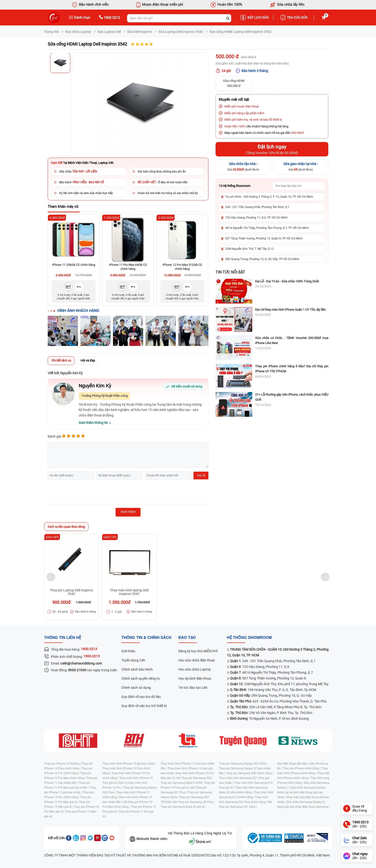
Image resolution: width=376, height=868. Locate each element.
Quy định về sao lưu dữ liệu (141, 697)
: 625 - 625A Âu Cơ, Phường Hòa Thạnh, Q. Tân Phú (278, 701)
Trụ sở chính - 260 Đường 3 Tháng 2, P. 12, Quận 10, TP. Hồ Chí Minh (269, 197)
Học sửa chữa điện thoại (197, 660)
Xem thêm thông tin (93, 423)
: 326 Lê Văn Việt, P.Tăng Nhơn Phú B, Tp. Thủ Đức (276, 707)
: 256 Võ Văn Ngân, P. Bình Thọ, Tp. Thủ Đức (271, 713)
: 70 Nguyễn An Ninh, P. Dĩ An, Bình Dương (269, 719)
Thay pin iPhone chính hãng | (302, 768)
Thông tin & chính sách (146, 638)
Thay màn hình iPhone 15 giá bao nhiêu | (129, 764)
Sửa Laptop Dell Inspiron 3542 (181, 32)
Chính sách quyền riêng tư (141, 678)
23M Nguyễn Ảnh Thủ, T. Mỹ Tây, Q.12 (249, 249)
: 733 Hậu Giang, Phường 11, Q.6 (260, 667)
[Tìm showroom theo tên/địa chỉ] (299, 186)
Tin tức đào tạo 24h (193, 688)
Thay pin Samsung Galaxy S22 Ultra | (243, 764)
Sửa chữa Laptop (78, 32)
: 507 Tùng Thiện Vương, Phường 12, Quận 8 (268, 678)
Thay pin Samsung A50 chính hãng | (250, 773)
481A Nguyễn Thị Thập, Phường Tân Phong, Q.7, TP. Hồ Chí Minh (267, 228)
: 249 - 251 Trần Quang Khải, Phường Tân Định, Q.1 (273, 661)
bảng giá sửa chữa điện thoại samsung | (303, 807)
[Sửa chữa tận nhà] (243, 167)
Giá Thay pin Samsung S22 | (195, 778)
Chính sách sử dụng (136, 688)
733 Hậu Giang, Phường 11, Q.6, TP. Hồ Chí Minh (256, 218)
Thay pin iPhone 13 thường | (63, 764)
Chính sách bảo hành (137, 669)
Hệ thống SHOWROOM (249, 638)
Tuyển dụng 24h (133, 660)
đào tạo (187, 638)
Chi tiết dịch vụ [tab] (61, 360)
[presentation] (84, 493)
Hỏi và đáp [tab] (88, 360)
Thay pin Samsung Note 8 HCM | (182, 783)
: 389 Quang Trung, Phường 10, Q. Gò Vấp (271, 696)
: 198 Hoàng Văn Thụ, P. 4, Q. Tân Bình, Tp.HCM (273, 690)
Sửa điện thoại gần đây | (293, 764)
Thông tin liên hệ (63, 638)
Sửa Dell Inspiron (140, 32)
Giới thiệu (128, 651)
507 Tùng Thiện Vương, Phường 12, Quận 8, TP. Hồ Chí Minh (264, 238)
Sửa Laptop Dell (109, 32)
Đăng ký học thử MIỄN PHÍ (198, 651)
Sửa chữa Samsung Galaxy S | (306, 802)
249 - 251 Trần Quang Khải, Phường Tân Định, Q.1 (257, 207)
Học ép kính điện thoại (195, 678)
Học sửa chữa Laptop (195, 669)
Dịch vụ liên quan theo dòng (66, 527)
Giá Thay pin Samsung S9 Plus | (194, 802)
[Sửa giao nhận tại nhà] (301, 167)
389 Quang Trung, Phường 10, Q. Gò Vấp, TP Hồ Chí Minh (262, 259)
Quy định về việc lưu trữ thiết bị (144, 706)
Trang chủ (52, 32)
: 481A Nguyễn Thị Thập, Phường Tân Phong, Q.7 (271, 672)
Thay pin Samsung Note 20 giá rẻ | (183, 807)
